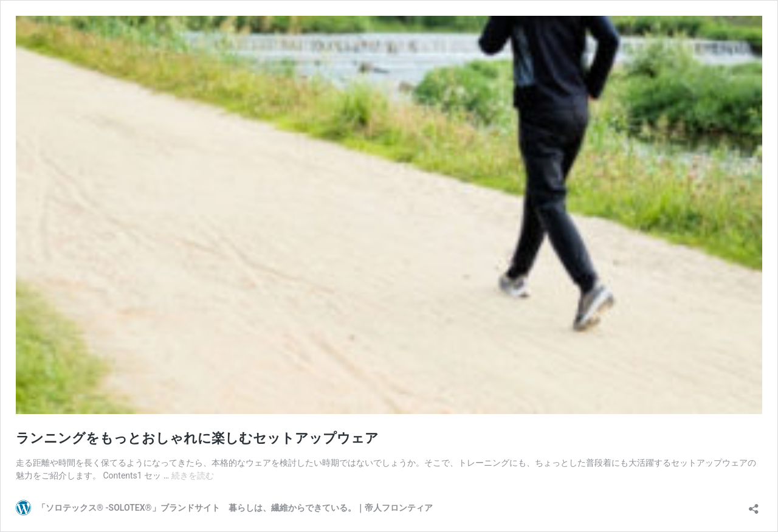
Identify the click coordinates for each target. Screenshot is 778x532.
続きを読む (193, 475)
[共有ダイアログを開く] (754, 505)
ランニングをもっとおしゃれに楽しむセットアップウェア (197, 438)
